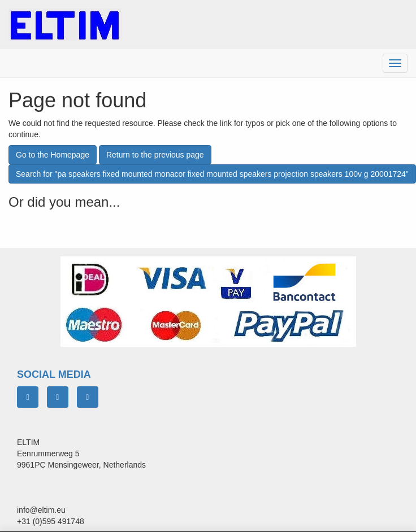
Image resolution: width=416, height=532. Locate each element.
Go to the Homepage (53, 155)
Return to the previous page (155, 155)
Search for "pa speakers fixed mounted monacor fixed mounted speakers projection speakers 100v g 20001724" (212, 174)
